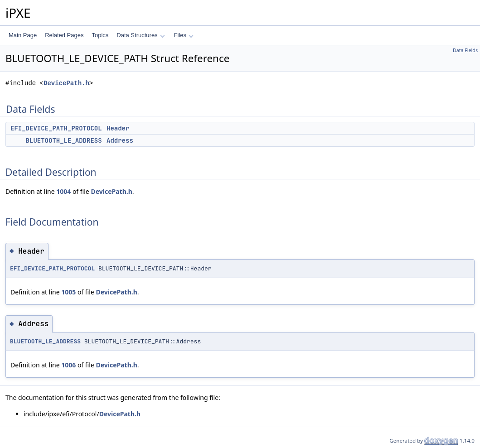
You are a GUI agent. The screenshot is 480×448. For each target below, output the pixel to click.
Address (120, 140)
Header (118, 128)
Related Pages (64, 35)
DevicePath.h (66, 83)
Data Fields (465, 50)
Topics (100, 35)
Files (184, 35)
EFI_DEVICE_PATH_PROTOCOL (56, 128)
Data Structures (141, 35)
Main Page (23, 35)
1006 (68, 365)
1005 (68, 292)
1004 (63, 191)
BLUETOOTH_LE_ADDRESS (64, 140)
